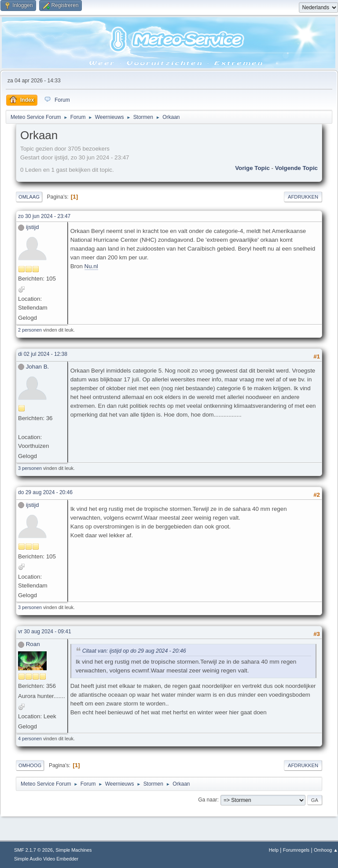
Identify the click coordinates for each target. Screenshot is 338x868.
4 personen (30, 739)
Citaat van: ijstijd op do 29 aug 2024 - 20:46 (134, 651)
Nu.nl (91, 266)
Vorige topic (252, 168)
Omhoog (30, 765)
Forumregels (296, 850)
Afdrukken (303, 197)
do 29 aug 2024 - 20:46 (45, 492)
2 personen (30, 330)
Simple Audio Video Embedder (46, 859)
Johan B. (38, 367)
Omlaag (29, 197)
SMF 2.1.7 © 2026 (33, 850)
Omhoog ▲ (326, 850)
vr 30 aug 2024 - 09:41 (45, 632)
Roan (33, 644)
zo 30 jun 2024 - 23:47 (44, 216)
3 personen (30, 468)
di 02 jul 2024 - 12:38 (43, 354)
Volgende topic (296, 168)
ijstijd (33, 227)
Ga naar (208, 800)
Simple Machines (73, 850)
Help (274, 850)
